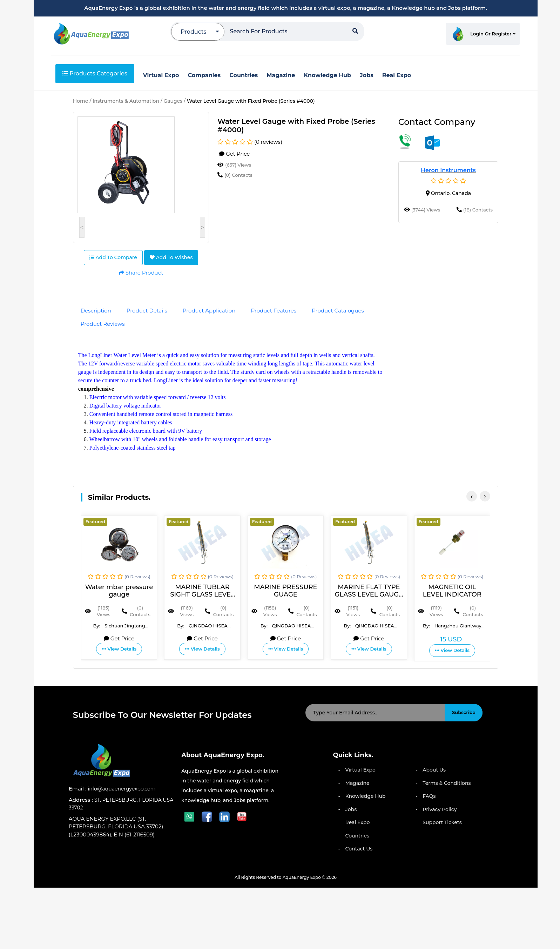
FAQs (429, 796)
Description (96, 311)
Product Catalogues (338, 311)
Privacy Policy (440, 809)
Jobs (351, 809)
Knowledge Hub (366, 796)
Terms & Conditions (447, 783)
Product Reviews (103, 324)
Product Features (274, 311)
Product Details (147, 311)
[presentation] (472, 496)
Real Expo (358, 822)
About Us (434, 770)
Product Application (209, 311)
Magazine (357, 783)
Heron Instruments (448, 170)
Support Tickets (442, 822)
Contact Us (359, 849)
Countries (357, 836)
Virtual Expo (360, 770)
